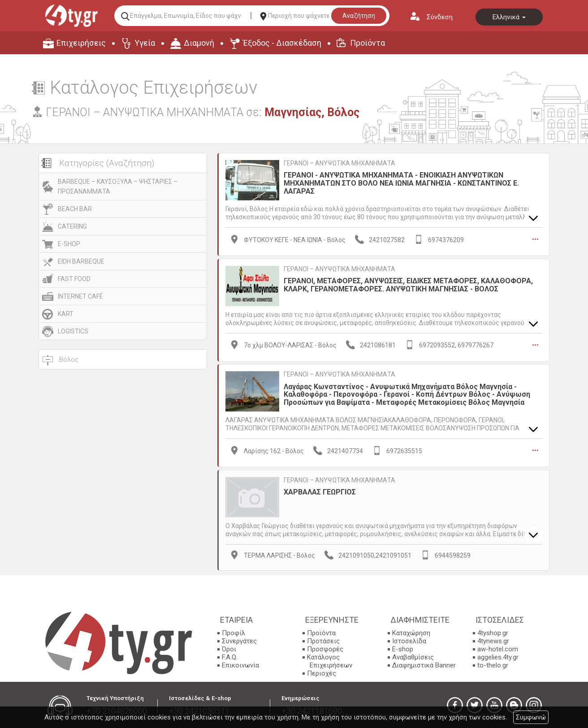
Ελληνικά (509, 17)
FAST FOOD (74, 279)
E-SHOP (69, 244)
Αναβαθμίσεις (413, 656)
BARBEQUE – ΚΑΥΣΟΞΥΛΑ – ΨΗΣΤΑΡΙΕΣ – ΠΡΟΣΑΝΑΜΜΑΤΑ (118, 186)
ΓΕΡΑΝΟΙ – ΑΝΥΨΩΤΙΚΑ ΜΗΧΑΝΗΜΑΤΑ (339, 163)
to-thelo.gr (493, 664)
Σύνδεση (440, 17)
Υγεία (145, 43)
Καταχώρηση (411, 632)
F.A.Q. (230, 656)
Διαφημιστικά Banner (424, 664)
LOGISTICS (73, 331)
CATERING (72, 226)
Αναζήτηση (359, 16)
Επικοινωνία (240, 664)
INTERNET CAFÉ (80, 296)
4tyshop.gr (493, 632)
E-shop (403, 648)
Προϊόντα (367, 43)
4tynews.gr (493, 640)
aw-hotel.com (498, 648)
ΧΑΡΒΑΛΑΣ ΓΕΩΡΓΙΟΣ (320, 491)
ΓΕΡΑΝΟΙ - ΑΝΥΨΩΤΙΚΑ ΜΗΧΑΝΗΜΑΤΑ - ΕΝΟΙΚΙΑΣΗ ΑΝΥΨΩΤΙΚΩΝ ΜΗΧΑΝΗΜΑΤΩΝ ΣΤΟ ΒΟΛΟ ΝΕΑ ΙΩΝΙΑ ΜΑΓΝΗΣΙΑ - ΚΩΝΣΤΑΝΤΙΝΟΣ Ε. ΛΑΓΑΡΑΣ (401, 183)
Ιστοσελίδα (409, 640)
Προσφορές (325, 648)
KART (66, 314)
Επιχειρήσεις (81, 43)
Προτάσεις (323, 640)
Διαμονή (199, 43)
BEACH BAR (75, 209)
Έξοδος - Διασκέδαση (282, 43)
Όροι (229, 648)
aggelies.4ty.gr (498, 656)
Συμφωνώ (531, 717)
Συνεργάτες (239, 640)
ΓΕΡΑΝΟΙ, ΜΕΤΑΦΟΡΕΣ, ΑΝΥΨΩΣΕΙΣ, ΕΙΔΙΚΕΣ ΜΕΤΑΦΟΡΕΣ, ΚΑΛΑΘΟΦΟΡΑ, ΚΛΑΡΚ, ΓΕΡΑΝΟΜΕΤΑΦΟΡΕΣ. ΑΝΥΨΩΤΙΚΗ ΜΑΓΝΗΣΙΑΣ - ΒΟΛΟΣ (408, 284)
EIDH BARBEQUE (81, 261)
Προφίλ (233, 632)
